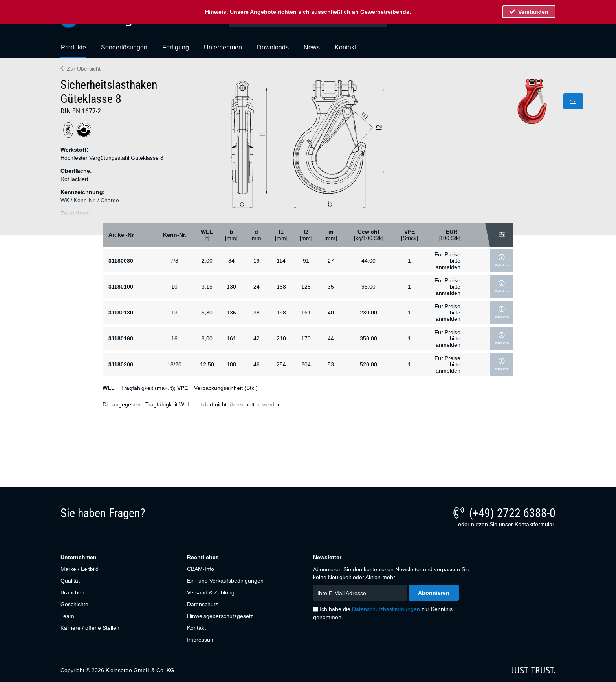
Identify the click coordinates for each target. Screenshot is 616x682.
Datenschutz (203, 604)
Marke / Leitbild (80, 569)
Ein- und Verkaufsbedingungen (225, 581)
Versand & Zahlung (211, 592)
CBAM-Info (201, 569)
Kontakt (196, 628)
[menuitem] (73, 51)
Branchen (72, 592)
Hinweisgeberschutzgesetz (220, 616)
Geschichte (74, 604)
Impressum (201, 640)
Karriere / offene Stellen (90, 628)
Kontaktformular (534, 524)
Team (67, 616)
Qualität (70, 581)
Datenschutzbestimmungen (386, 609)
